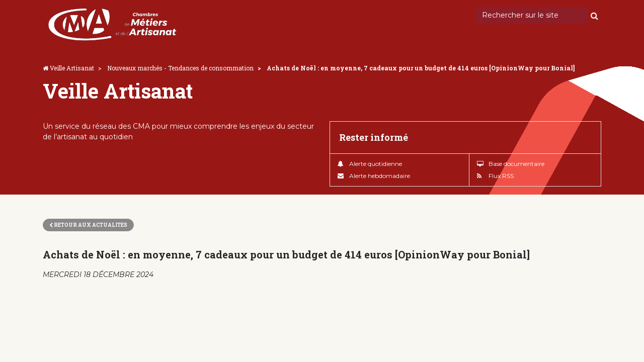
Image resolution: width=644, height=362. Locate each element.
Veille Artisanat (72, 68)
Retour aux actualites (88, 225)
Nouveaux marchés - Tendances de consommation (180, 68)
